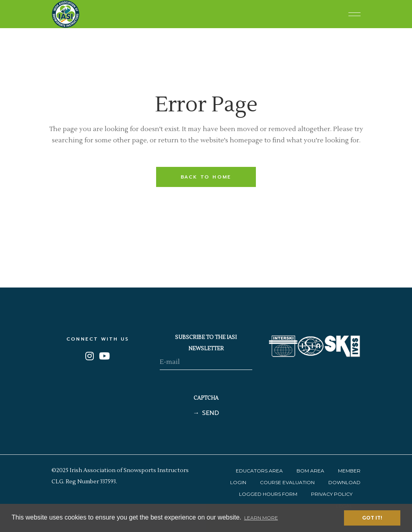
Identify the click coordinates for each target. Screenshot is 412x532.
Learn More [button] (261, 518)
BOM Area (310, 471)
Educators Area (259, 471)
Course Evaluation (287, 482)
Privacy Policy (332, 494)
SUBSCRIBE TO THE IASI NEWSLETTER (206, 343)
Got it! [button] (372, 518)
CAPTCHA (206, 398)
